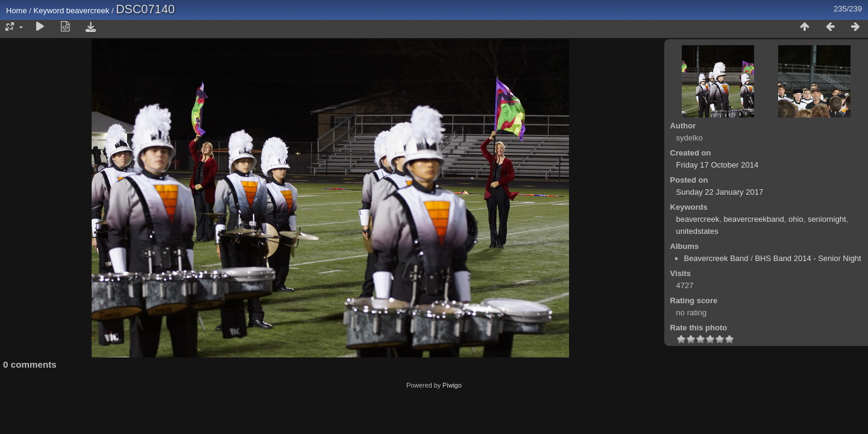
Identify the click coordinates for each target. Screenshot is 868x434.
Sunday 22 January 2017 (720, 192)
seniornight (827, 219)
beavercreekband (753, 219)
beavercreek (88, 11)
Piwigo (452, 385)
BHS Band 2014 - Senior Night (808, 258)
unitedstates (697, 231)
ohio (796, 219)
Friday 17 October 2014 (718, 165)
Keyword (49, 11)
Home (17, 11)
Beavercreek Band (716, 258)
